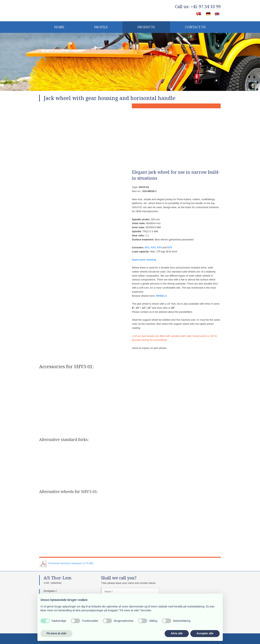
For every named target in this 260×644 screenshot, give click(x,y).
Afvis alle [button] (177, 633)
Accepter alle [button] (205, 633)
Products (146, 27)
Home (59, 27)
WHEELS (161, 296)
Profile (101, 27)
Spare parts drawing (144, 260)
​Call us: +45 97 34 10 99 (198, 7)
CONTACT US (195, 27)
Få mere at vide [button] (57, 633)
